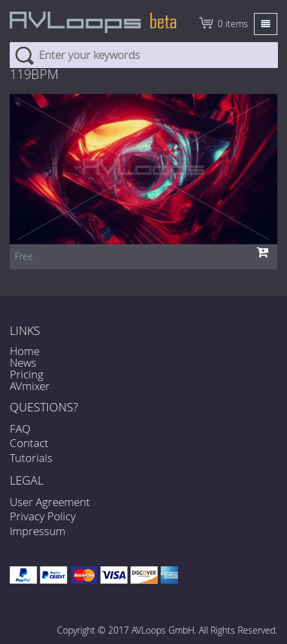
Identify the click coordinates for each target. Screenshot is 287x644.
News (23, 362)
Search (24, 55)
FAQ (20, 429)
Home (25, 351)
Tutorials (31, 458)
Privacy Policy (43, 516)
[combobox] (144, 55)
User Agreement (50, 502)
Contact (29, 443)
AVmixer (30, 386)
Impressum (38, 531)
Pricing (27, 374)
